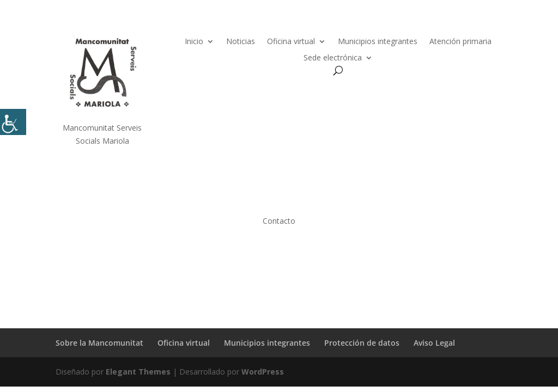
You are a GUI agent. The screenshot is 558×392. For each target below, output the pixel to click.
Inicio (194, 42)
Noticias (241, 42)
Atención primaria (460, 42)
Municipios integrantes (378, 42)
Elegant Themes (138, 372)
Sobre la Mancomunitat (99, 343)
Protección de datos (362, 343)
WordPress (263, 372)
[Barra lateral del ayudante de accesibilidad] (13, 122)
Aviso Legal (434, 343)
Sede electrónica (333, 58)
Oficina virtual (291, 42)
